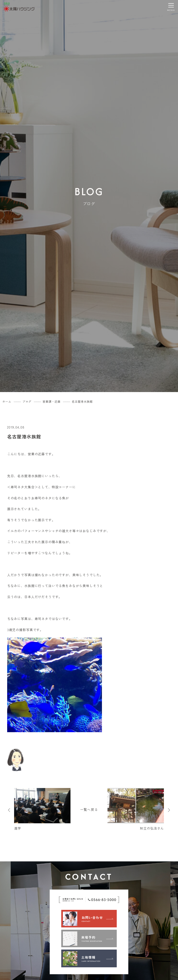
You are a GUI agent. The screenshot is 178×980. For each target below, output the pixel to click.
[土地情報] (89, 958)
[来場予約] (89, 938)
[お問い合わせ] (89, 919)
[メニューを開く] (171, 7)
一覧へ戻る (89, 809)
